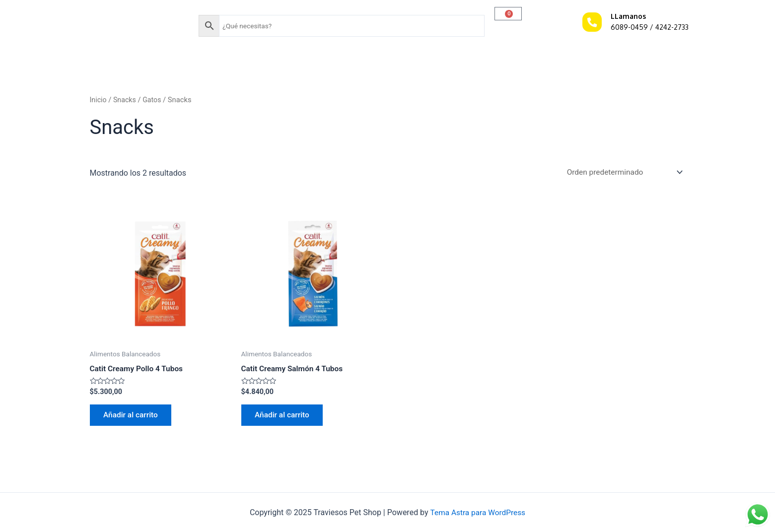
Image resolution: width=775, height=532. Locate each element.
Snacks (126, 100)
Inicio (99, 100)
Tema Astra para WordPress (478, 512)
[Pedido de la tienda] (621, 172)
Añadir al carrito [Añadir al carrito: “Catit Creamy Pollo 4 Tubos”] (133, 417)
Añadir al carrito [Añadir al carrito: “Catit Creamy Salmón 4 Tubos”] (284, 417)
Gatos (154, 100)
